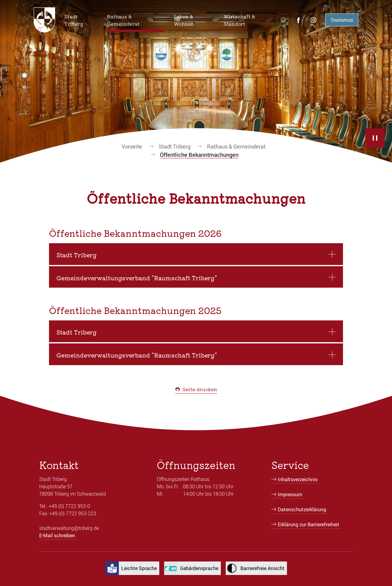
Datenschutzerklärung (302, 509)
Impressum (290, 494)
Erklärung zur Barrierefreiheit (309, 524)
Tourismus (342, 20)
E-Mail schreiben (57, 535)
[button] (81, 20)
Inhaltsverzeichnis (298, 479)
